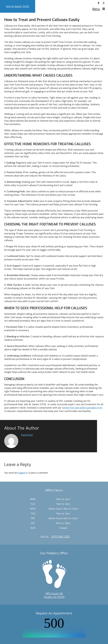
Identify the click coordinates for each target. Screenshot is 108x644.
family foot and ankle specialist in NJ (82, 408)
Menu (96, 9)
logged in (23, 473)
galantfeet (27, 435)
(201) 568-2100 (60, 537)
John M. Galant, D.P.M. (18, 6)
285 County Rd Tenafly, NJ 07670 (54, 595)
